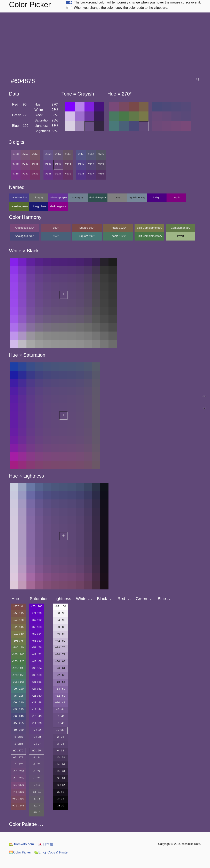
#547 (91, 164)
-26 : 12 (60, 785)
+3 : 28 (37, 737)
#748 (16, 164)
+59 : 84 (37, 634)
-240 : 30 (18, 620)
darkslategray (98, 197)
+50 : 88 (60, 627)
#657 (58, 154)
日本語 (46, 844)
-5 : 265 (18, 737)
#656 (68, 154)
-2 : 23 (37, 764)
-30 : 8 (60, 792)
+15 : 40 (37, 716)
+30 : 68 (60, 661)
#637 (58, 174)
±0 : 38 (60, 730)
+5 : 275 (18, 764)
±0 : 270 (18, 751)
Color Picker (20, 852)
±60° (56, 228)
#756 (35, 154)
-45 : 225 (18, 709)
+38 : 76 (60, 647)
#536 (101, 174)
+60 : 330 (18, 799)
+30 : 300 (18, 785)
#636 (68, 174)
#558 (81, 154)
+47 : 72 (37, 654)
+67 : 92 (37, 620)
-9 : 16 (37, 785)
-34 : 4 (60, 799)
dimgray (38, 197)
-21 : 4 (37, 806)
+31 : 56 (37, 682)
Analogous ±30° (25, 228)
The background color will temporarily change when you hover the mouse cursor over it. (137, 2)
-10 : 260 (18, 730)
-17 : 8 (37, 799)
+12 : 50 (60, 696)
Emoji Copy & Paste (51, 852)
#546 (101, 164)
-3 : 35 (60, 744)
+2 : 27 (37, 744)
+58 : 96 (60, 613)
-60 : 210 (18, 702)
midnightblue (39, 206)
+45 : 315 (18, 792)
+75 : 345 (18, 806)
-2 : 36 (60, 737)
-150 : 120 (18, 661)
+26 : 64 (60, 668)
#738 (16, 174)
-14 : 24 (60, 764)
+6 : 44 (60, 709)
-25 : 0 (37, 812)
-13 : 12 (37, 792)
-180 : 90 (18, 647)
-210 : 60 (18, 634)
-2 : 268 (18, 744)
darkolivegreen (19, 206)
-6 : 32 (60, 751)
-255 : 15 (18, 613)
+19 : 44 (37, 709)
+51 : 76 (37, 647)
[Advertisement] (106, 43)
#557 (91, 154)
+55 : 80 (37, 641)
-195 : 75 (18, 641)
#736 (35, 174)
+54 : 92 (60, 620)
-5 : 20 (37, 778)
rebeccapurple (58, 197)
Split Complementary (149, 228)
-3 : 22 (37, 771)
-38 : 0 (60, 806)
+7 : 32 (37, 730)
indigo (157, 197)
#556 (101, 154)
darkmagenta (58, 206)
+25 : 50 (37, 696)
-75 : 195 (18, 696)
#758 (16, 154)
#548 (81, 164)
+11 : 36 (37, 723)
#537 (91, 174)
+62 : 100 (60, 606)
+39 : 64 (37, 668)
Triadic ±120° (118, 228)
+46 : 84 (60, 634)
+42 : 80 (60, 641)
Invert (180, 236)
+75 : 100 (37, 606)
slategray (78, 197)
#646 (68, 164)
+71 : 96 (37, 613)
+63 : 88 (37, 627)
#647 (58, 164)
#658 (48, 154)
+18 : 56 (60, 682)
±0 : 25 (37, 751)
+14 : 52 (60, 689)
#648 (48, 164)
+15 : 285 (18, 778)
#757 (25, 154)
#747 (25, 164)
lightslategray (137, 197)
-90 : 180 (18, 689)
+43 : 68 (37, 661)
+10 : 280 (18, 771)
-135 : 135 (18, 668)
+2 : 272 (18, 757)
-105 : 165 (18, 682)
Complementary (180, 228)
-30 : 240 (18, 716)
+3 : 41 (60, 716)
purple (176, 197)
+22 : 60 (60, 675)
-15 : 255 (18, 723)
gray (117, 197)
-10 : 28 (60, 757)
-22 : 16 (60, 778)
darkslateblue (19, 197)
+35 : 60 (37, 675)
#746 (35, 164)
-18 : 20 (60, 771)
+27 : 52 (37, 689)
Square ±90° (87, 228)
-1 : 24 (37, 757)
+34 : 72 (60, 654)
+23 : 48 (37, 702)
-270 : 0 (18, 606)
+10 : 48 (60, 702)
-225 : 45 (18, 627)
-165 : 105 (18, 654)
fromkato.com (21, 844)
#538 (81, 174)
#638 (48, 174)
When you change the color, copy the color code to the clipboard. (121, 8)
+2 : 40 (60, 723)
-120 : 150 (18, 675)
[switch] (69, 2)
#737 (25, 174)
